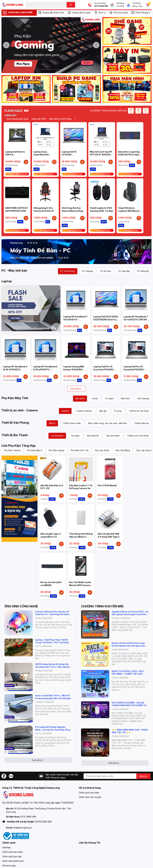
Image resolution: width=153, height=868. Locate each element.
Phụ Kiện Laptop (57, 450)
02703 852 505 (43, 822)
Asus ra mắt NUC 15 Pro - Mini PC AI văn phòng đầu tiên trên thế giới (53, 697)
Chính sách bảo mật (12, 857)
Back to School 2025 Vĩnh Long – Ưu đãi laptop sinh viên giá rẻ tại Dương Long (129, 644)
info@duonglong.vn (23, 828)
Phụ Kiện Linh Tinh (80, 450)
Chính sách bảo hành (89, 793)
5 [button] (56, 70)
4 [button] (53, 70)
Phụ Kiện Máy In (35, 450)
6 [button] (59, 70)
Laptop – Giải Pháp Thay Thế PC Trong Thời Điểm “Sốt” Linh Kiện (52, 641)
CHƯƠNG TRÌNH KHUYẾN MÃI (102, 606)
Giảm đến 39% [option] (40, 119)
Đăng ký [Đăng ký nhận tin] (143, 776)
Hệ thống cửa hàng (120, 5)
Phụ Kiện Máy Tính (15, 398)
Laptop (7, 281)
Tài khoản (137, 3)
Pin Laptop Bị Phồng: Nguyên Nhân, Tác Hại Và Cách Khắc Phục (53, 728)
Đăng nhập (137, 6)
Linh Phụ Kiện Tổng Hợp (19, 446)
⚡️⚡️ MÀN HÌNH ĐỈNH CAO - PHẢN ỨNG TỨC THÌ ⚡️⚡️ (130, 731)
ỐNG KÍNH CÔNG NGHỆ (21, 606)
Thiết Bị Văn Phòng (15, 423)
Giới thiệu (7, 847)
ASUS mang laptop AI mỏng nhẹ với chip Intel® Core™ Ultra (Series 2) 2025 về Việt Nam (53, 665)
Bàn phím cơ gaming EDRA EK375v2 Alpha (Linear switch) (129, 155)
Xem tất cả (77, 389)
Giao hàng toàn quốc (19, 119)
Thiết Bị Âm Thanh (15, 435)
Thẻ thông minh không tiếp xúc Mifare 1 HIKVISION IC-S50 (81, 537)
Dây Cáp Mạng (123, 450)
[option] (51, 45)
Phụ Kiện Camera (12, 450)
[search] (71, 5)
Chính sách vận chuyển (90, 797)
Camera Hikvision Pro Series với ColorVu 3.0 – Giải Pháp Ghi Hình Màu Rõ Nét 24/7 (52, 613)
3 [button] (50, 70)
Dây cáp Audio (102, 450)
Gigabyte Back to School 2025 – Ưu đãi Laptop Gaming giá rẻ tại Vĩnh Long (130, 613)
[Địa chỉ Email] (117, 776)
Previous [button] (6, 45)
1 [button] (43, 70)
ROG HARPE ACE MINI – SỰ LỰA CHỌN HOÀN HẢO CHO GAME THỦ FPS (130, 704)
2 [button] (46, 70)
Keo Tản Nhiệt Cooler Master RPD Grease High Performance (80, 585)
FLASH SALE (13, 111)
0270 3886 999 (101, 6)
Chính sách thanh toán (13, 861)
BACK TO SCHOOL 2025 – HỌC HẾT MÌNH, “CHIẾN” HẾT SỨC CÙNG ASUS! (128, 673)
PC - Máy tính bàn (14, 271)
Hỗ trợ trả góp (9, 866)
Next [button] (96, 45)
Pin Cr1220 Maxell (107, 485)
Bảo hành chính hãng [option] (61, 119)
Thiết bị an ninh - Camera (20, 410)
